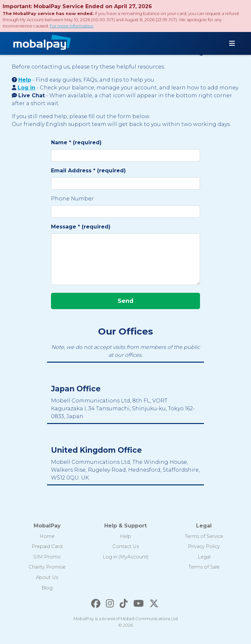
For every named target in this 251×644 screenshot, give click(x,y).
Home (47, 536)
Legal (204, 557)
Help (25, 80)
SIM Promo (47, 557)
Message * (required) (81, 227)
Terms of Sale (204, 567)
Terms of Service (204, 536)
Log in (26, 88)
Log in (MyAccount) (126, 557)
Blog (47, 588)
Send (125, 301)
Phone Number (72, 199)
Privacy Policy (204, 546)
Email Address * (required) (88, 171)
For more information (72, 26)
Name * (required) (76, 142)
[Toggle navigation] (232, 43)
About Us (47, 577)
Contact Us (126, 546)
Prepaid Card (47, 546)
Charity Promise (47, 567)
